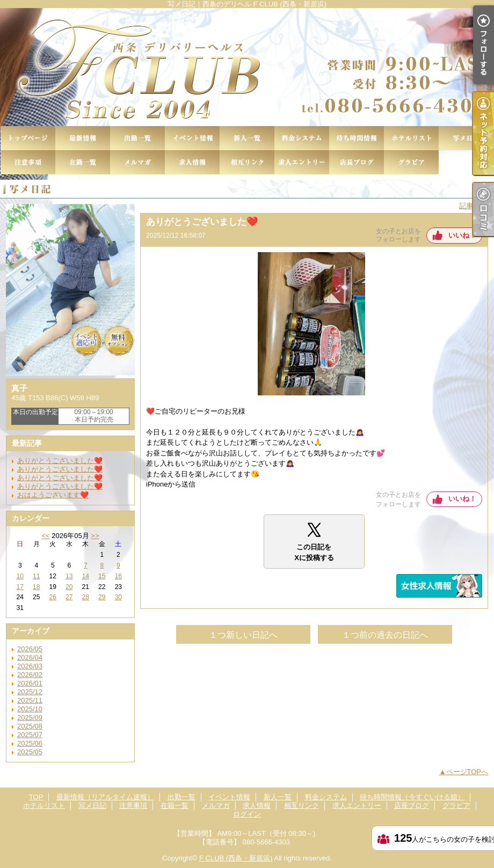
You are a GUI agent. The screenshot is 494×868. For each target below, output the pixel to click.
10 (20, 576)
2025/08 (30, 726)
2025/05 (30, 752)
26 (53, 597)
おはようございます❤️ (53, 495)
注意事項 (28, 162)
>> (95, 536)
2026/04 (30, 657)
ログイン (247, 814)
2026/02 (30, 675)
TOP (28, 138)
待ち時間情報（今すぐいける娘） (357, 138)
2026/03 (30, 666)
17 (20, 587)
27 (69, 597)
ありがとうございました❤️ (60, 461)
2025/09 (30, 718)
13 (69, 576)
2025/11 (30, 700)
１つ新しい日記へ (243, 635)
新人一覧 (247, 138)
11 (36, 576)
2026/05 (30, 649)
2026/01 (30, 683)
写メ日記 (466, 138)
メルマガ (137, 162)
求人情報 (192, 162)
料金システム (302, 138)
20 (69, 587)
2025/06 (30, 743)
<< (45, 536)
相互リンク (247, 162)
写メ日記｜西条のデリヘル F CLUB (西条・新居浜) (247, 67)
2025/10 (30, 709)
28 (86, 597)
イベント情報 (192, 138)
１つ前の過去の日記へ (385, 635)
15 (102, 576)
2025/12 (30, 692)
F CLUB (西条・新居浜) (236, 858)
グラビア (411, 162)
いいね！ (462, 235)
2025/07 (30, 735)
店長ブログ (357, 162)
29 (102, 597)
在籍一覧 (83, 162)
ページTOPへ (467, 772)
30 (118, 597)
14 (86, 576)
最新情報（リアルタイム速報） (83, 138)
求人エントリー (302, 162)
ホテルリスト (411, 138)
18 (36, 587)
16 (118, 576)
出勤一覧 (137, 138)
